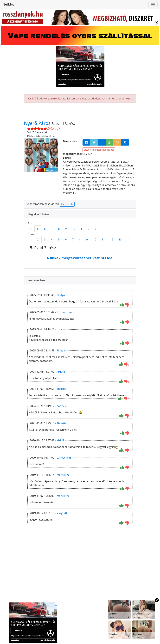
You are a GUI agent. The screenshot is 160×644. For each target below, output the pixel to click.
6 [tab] (45, 229)
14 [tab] (129, 239)
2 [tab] (88, 229)
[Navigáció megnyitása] (153, 5)
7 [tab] (52, 229)
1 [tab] (81, 229)
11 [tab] (103, 239)
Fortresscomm (65, 312)
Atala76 (61, 423)
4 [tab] (31, 229)
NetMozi (9, 4)
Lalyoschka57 (65, 458)
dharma (61, 389)
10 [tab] (74, 229)
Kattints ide (67, 204)
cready (61, 329)
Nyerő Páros (38, 123)
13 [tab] (120, 239)
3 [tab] (95, 229)
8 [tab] (59, 229)
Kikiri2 (60, 440)
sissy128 (62, 513)
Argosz (61, 372)
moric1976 (63, 475)
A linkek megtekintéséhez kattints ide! (80, 258)
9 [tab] (66, 229)
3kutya (61, 295)
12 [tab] (112, 239)
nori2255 (62, 406)
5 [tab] (38, 229)
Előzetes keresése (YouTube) (99, 150)
